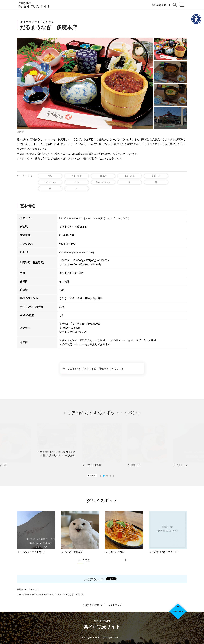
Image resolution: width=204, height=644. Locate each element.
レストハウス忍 (116, 552)
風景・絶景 (129, 176)
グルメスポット (52, 594)
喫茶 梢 (135, 465)
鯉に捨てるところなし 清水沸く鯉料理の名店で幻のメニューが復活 (58, 454)
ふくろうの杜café (74, 552)
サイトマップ (115, 605)
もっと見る (84, 560)
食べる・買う (37, 594)
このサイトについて (93, 605)
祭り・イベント (103, 182)
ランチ (76, 182)
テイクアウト (50, 182)
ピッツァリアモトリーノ (33, 552)
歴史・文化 (76, 176)
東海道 (103, 176)
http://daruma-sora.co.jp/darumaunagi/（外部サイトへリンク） (95, 218)
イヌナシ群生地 (93, 465)
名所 (50, 176)
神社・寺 (156, 176)
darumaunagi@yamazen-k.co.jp (77, 252)
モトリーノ (182, 465)
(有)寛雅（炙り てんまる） (166, 552)
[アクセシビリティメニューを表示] (196, 19)
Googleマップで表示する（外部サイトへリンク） (96, 369)
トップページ (23, 594)
